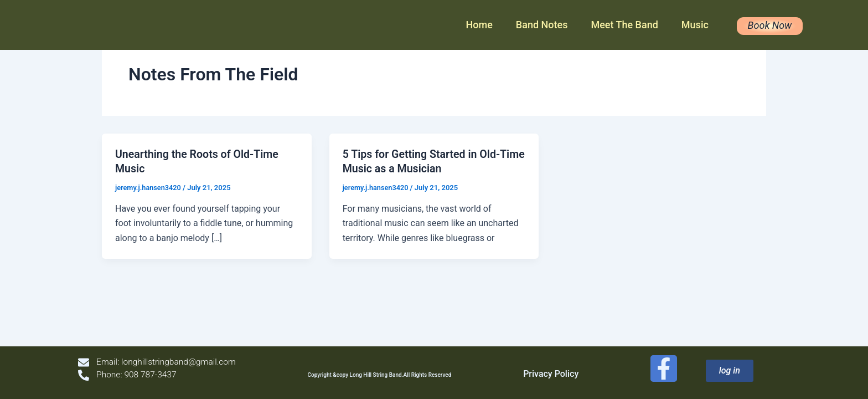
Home (479, 25)
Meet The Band (624, 25)
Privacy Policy (552, 374)
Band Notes (542, 25)
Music (695, 25)
